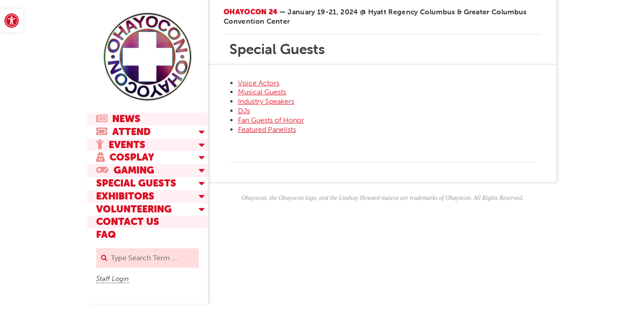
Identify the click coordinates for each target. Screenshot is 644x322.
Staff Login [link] (112, 279)
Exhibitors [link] (125, 196)
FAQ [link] (106, 235)
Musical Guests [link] (262, 92)
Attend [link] (123, 132)
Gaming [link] (125, 170)
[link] (12, 21)
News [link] (118, 119)
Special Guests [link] (136, 183)
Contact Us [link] (128, 222)
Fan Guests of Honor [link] (271, 120)
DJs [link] (244, 111)
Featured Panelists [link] (267, 129)
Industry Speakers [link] (266, 101)
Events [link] (121, 145)
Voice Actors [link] (259, 83)
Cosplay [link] (125, 157)
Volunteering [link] (134, 209)
